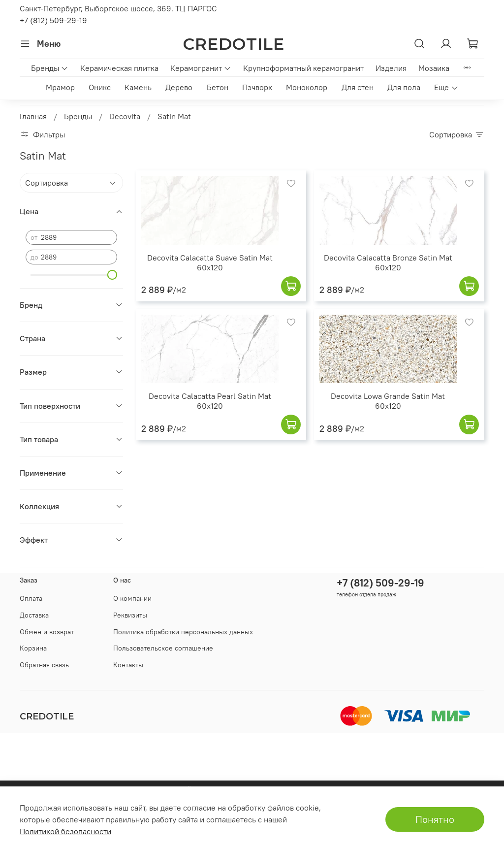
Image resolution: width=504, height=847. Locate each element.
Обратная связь (44, 665)
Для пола (404, 87)
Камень (138, 87)
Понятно (435, 819)
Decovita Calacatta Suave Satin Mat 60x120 (210, 262)
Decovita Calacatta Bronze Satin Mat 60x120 (388, 262)
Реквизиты (130, 615)
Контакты (128, 665)
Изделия (391, 68)
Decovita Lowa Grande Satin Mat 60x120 (388, 401)
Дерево (179, 87)
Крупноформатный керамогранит (303, 68)
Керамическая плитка (119, 68)
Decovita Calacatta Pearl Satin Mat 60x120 (210, 401)
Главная (33, 116)
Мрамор (60, 87)
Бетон (218, 87)
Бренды (50, 68)
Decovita (125, 116)
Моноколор (307, 87)
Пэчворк (257, 87)
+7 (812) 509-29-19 (53, 20)
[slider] (112, 275)
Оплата (31, 598)
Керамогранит (201, 68)
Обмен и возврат (47, 632)
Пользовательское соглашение (163, 648)
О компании (132, 598)
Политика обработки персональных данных (183, 632)
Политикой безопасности (65, 831)
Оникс (100, 87)
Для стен (358, 87)
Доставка (34, 615)
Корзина (33, 648)
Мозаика (434, 68)
